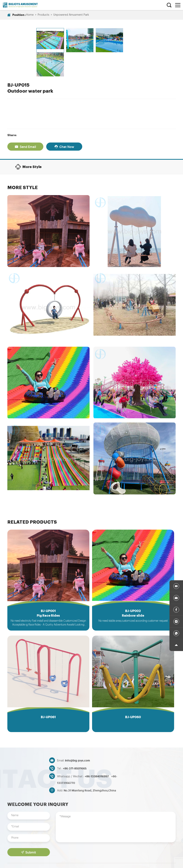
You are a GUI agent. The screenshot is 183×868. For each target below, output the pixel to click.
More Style (28, 141)
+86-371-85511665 (75, 744)
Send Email (25, 121)
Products (44, 15)
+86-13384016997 (97, 752)
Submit (29, 828)
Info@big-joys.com (77, 736)
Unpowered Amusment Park (71, 15)
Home (30, 15)
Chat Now (64, 121)
